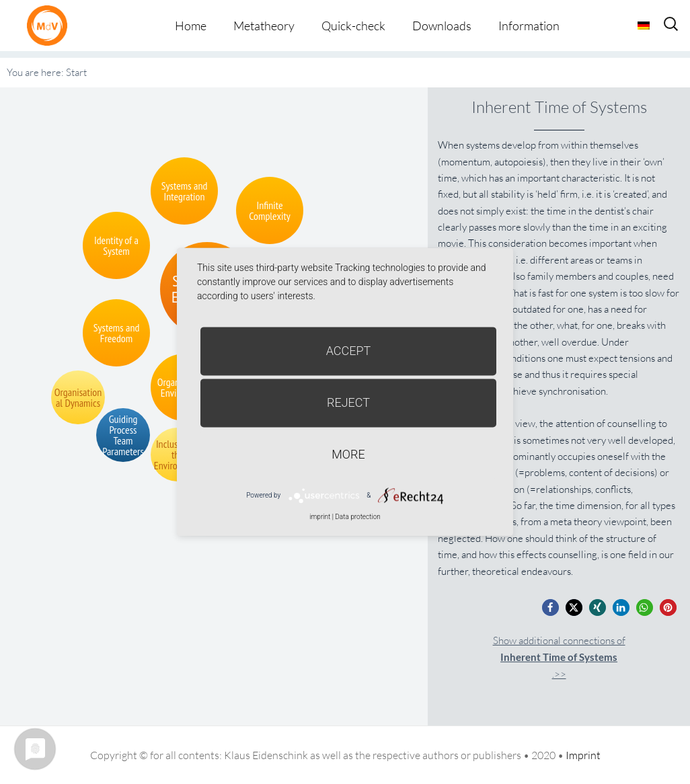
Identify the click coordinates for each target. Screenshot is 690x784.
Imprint (583, 755)
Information (529, 26)
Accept (349, 351)
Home (191, 26)
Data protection (357, 517)
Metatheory (264, 26)
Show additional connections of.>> (559, 657)
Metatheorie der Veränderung (50, 25)
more (348, 454)
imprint (320, 517)
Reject (348, 402)
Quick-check (353, 26)
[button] (550, 607)
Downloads (442, 26)
